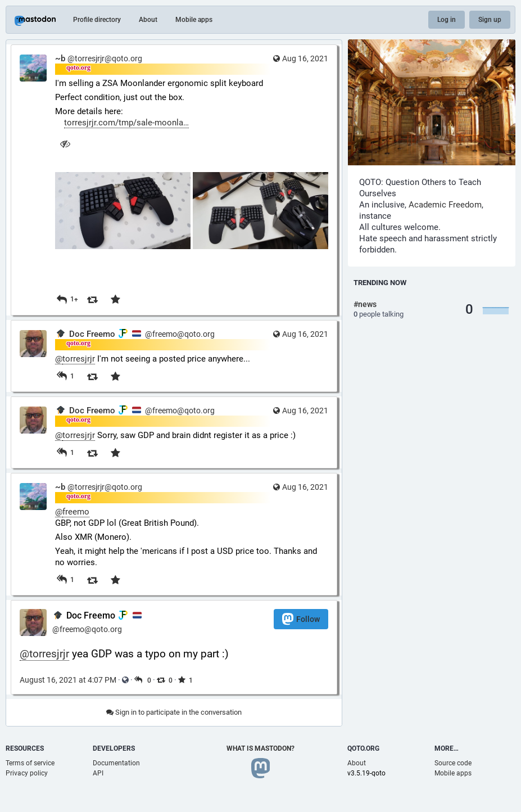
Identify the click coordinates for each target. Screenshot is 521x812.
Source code (453, 763)
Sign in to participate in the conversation (174, 712)
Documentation (116, 763)
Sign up (490, 20)
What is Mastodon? (260, 748)
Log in (447, 20)
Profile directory (97, 20)
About (148, 20)
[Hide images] (65, 144)
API (98, 773)
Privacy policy (27, 773)
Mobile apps (194, 20)
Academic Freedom (445, 205)
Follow (301, 619)
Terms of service (30, 763)
